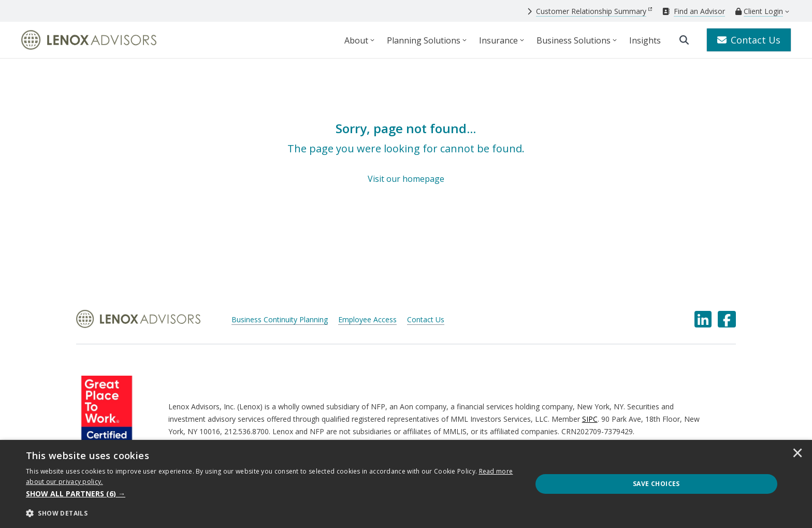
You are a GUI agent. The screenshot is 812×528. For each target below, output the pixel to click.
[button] (271, 494)
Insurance (498, 40)
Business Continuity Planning (280, 319)
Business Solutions (574, 40)
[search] (684, 40)
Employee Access (367, 319)
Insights (645, 40)
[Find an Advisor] (694, 11)
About (356, 40)
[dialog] (406, 484)
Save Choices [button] (656, 484)
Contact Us (749, 40)
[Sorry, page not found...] (406, 153)
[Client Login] (759, 11)
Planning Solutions (424, 40)
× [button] (798, 454)
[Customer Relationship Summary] (590, 11)
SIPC (590, 419)
